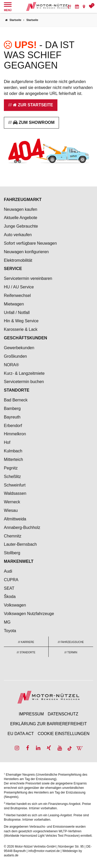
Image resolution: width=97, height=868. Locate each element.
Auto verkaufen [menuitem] (18, 235)
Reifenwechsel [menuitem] (17, 295)
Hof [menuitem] (7, 442)
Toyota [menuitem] (10, 631)
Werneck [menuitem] (12, 502)
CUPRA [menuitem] (11, 580)
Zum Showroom (34, 122)
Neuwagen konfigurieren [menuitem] (26, 252)
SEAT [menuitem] (9, 588)
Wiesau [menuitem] (11, 510)
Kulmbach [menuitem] (13, 451)
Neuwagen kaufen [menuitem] (21, 209)
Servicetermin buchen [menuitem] (24, 382)
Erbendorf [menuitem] (13, 426)
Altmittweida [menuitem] (15, 519)
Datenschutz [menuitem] (63, 714)
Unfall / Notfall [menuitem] (17, 313)
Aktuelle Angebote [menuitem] (21, 218)
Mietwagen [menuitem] (14, 304)
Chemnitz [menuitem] (13, 536)
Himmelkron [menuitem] (15, 434)
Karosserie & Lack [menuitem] (21, 329)
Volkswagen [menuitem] (15, 605)
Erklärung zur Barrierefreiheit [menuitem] (48, 724)
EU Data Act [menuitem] (21, 734)
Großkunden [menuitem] (15, 356)
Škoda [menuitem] (10, 597)
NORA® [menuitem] (12, 365)
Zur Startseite (33, 105)
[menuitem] (69, 6)
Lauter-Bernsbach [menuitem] (20, 544)
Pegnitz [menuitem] (11, 468)
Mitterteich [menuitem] (13, 459)
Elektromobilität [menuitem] (18, 260)
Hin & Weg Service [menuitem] (21, 321)
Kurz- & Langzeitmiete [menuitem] (24, 373)
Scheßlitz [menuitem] (12, 477)
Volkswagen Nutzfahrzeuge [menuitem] (29, 614)
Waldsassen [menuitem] (15, 493)
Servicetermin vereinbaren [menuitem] (28, 278)
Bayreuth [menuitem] (12, 417)
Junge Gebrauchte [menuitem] (21, 226)
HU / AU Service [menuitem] (19, 287)
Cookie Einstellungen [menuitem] (64, 734)
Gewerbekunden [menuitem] (19, 348)
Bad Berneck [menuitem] (16, 400)
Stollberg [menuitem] (12, 553)
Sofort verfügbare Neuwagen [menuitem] (30, 243)
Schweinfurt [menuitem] (15, 485)
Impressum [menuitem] (31, 714)
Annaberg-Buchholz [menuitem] (22, 527)
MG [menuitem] (7, 622)
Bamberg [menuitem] (12, 409)
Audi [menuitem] (8, 571)
